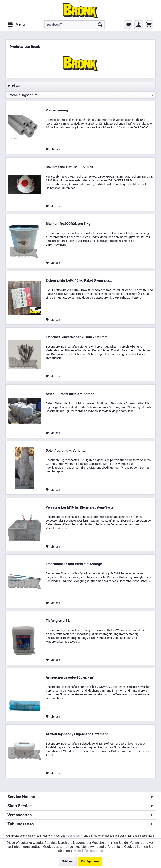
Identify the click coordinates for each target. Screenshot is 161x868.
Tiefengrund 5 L (58, 621)
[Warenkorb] (149, 25)
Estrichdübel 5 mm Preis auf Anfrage (74, 564)
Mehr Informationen (88, 851)
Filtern (14, 86)
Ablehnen (68, 861)
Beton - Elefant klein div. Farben (70, 394)
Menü (16, 24)
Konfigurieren (90, 861)
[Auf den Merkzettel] (53, 149)
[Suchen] (100, 25)
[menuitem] (16, 25)
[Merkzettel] (128, 25)
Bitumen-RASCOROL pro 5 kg (68, 224)
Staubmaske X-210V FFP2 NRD (69, 167)
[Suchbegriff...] (74, 25)
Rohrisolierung (57, 110)
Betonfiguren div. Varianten (67, 451)
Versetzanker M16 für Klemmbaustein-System (81, 507)
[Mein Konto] (139, 25)
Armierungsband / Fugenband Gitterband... (79, 734)
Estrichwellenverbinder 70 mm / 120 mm (77, 337)
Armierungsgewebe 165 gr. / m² (70, 677)
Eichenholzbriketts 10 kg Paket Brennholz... (79, 281)
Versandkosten (75, 836)
